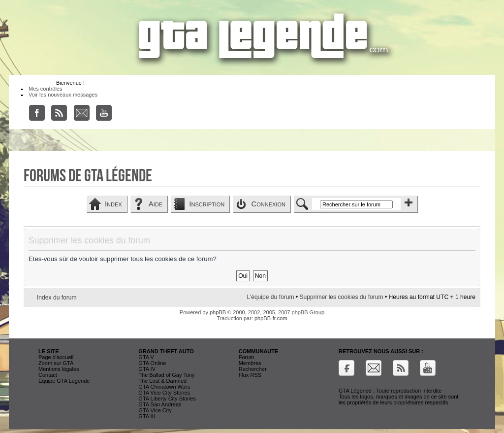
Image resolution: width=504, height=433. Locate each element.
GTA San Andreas (160, 404)
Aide (156, 204)
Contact (48, 375)
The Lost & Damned (162, 381)
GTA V (146, 357)
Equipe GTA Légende (64, 381)
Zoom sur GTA (56, 363)
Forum (247, 357)
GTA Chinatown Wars (164, 387)
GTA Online (152, 363)
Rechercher (253, 369)
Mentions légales (59, 369)
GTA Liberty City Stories (167, 399)
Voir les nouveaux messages (63, 95)
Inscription (207, 204)
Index (113, 204)
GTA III (146, 416)
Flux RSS (250, 375)
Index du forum (57, 298)
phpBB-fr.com (271, 318)
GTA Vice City (155, 410)
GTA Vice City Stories (164, 393)
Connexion (268, 204)
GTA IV (147, 369)
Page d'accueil (56, 357)
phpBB (218, 312)
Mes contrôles (45, 89)
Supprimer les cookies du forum (342, 297)
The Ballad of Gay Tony (166, 375)
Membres (250, 363)
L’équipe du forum (270, 297)
